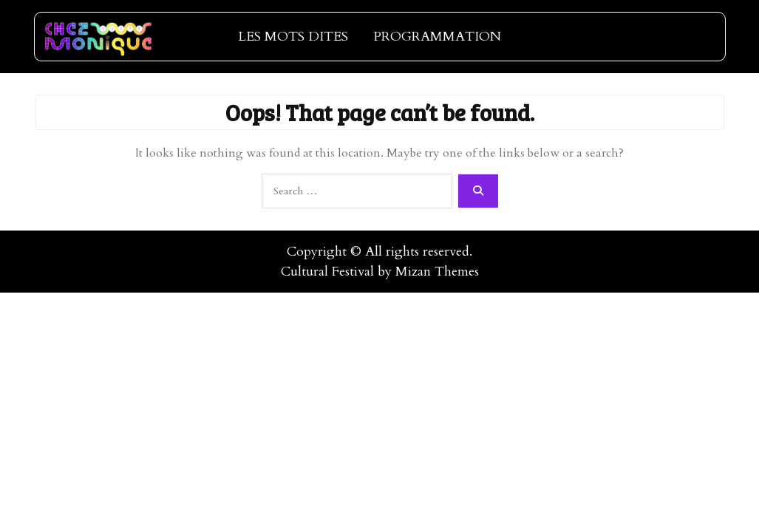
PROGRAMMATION (437, 37)
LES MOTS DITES (293, 37)
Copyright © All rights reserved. (379, 252)
